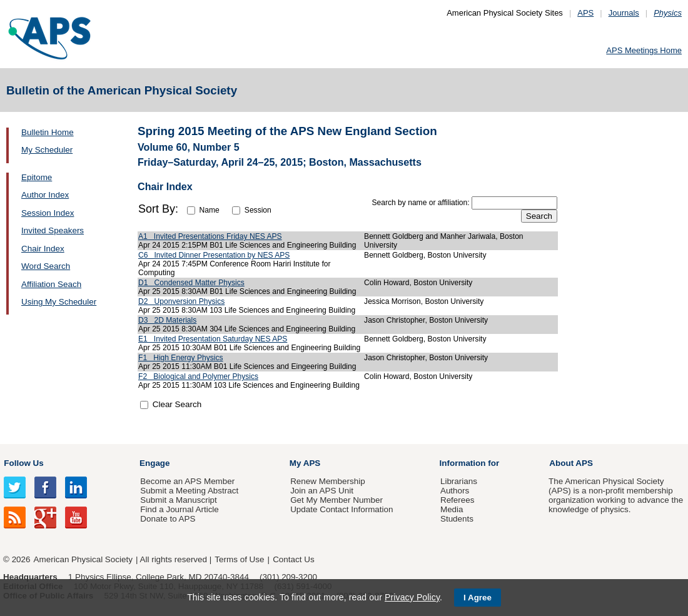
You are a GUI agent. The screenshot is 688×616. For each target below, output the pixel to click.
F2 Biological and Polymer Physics (198, 376)
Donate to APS (168, 519)
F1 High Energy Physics (181, 358)
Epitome (37, 177)
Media (452, 509)
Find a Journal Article (179, 509)
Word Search (46, 266)
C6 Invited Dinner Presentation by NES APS (214, 255)
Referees (458, 500)
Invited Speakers (53, 230)
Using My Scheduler (59, 302)
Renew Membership (328, 481)
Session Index (48, 213)
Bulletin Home (48, 132)
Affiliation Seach (51, 284)
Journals (624, 13)
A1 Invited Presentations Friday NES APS (210, 236)
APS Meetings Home (644, 50)
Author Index (45, 195)
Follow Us (23, 463)
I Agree (478, 598)
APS (585, 13)
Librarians (459, 481)
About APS (571, 463)
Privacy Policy (412, 597)
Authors (455, 491)
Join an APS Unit (322, 491)
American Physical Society (83, 559)
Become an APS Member (187, 481)
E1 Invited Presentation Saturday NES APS (213, 339)
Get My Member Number (336, 500)
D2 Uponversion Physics (181, 301)
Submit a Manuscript (178, 500)
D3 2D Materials (167, 320)
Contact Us (293, 559)
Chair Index (43, 249)
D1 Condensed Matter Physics (191, 283)
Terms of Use (239, 559)
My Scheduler (47, 150)
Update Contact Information (341, 509)
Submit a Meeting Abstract (189, 491)
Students (457, 519)
